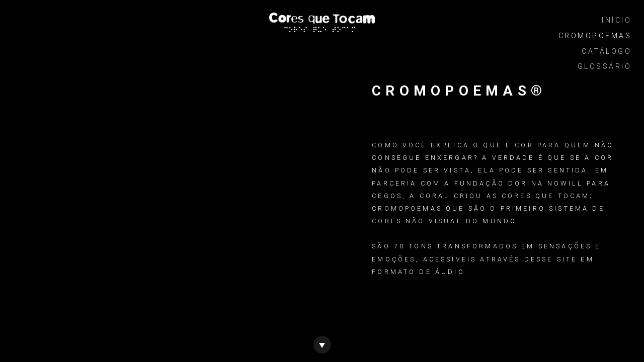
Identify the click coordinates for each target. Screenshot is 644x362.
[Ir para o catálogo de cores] (322, 344)
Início (617, 20)
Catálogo (607, 51)
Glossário (605, 66)
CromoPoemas (595, 36)
